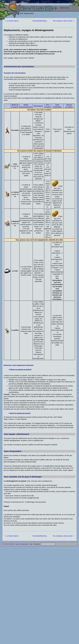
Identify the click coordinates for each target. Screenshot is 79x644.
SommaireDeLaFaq (40, 21)
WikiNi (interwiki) (74, 548)
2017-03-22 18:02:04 (8, 544)
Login (31, 544)
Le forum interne (13, 21)
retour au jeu (64, 8)
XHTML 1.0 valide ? (44, 548)
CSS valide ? (54, 548)
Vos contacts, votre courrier (63, 21)
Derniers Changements (22, 544)
